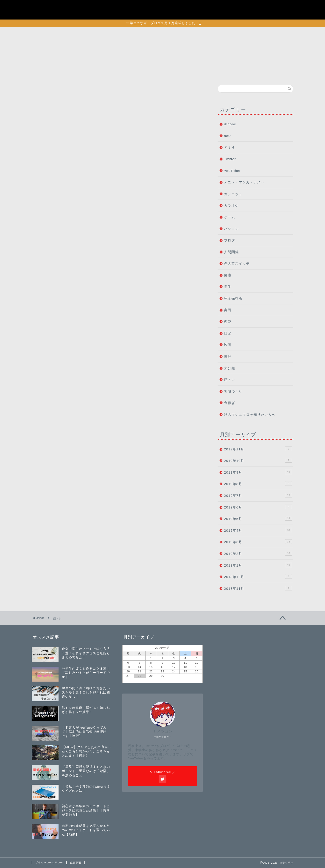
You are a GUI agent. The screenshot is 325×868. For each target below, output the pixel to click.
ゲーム (230, 217)
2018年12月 (258, 576)
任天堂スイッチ (237, 263)
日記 (228, 333)
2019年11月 (258, 449)
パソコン (231, 229)
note (228, 136)
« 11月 (140, 680)
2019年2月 (258, 553)
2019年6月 (258, 507)
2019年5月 (258, 518)
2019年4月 (258, 530)
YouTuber (232, 171)
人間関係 (231, 252)
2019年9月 (258, 472)
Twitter (230, 159)
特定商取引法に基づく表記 (256, 12)
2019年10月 (258, 460)
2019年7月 (258, 495)
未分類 (230, 368)
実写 (228, 310)
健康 (228, 275)
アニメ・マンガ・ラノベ (244, 182)
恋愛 (228, 322)
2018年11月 (258, 588)
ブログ (230, 240)
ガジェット (233, 194)
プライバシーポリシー (252, 2)
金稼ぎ (230, 403)
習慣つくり (233, 391)
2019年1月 (258, 565)
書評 (228, 356)
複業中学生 (50, 9)
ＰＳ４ (230, 147)
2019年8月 (258, 483)
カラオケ (231, 205)
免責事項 (76, 862)
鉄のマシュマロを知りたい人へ (250, 414)
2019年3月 (258, 542)
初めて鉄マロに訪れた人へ (256, 7)
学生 (228, 287)
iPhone (230, 124)
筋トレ (230, 380)
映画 (228, 345)
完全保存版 (233, 298)
